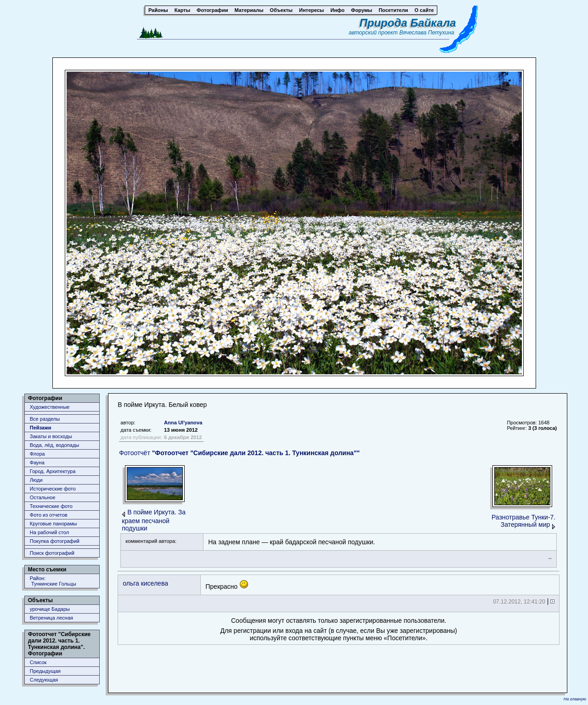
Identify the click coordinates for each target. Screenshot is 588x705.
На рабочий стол (49, 532)
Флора (37, 454)
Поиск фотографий (52, 553)
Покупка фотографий (55, 541)
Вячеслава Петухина (427, 33)
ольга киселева (145, 583)
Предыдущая (45, 671)
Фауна (37, 462)
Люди (36, 480)
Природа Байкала (408, 23)
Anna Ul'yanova (183, 423)
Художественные (50, 407)
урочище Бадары (50, 609)
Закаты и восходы (51, 436)
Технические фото (51, 506)
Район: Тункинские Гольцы (53, 581)
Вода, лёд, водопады (54, 445)
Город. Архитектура (53, 471)
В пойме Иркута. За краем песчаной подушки (154, 520)
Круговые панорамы (54, 524)
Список (38, 662)
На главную (575, 699)
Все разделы (45, 419)
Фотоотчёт (239, 453)
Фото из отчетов (49, 515)
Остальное (43, 497)
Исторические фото (53, 489)
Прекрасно (227, 585)
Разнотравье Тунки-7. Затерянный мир (523, 521)
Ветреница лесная (51, 618)
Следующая (44, 680)
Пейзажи (41, 428)
